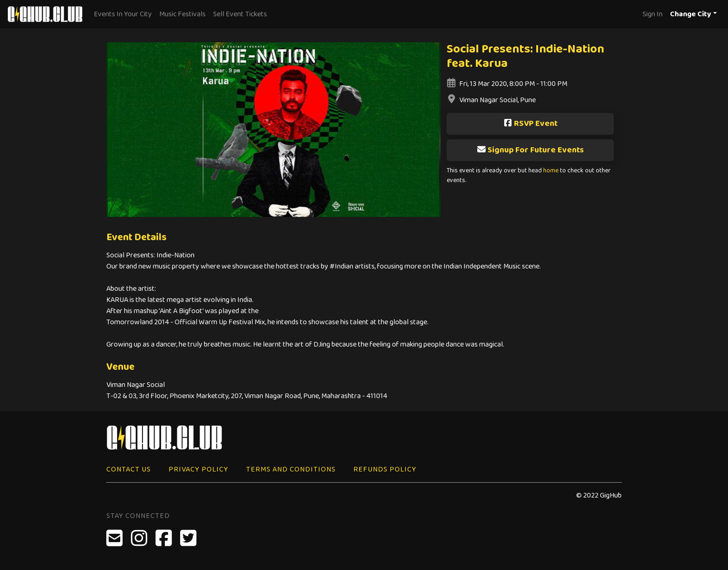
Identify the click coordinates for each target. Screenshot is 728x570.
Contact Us (129, 469)
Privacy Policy (198, 469)
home (551, 171)
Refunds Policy (385, 469)
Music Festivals (182, 14)
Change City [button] (691, 14)
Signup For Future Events (530, 150)
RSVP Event (530, 124)
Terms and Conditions (291, 469)
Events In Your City (123, 14)
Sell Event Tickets (240, 14)
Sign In (653, 14)
